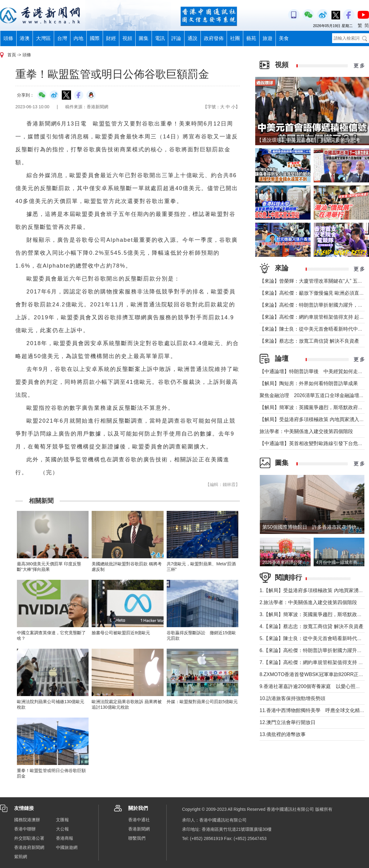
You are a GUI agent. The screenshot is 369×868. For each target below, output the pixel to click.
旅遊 (268, 38)
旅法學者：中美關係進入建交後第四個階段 (306, 431)
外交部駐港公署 (29, 838)
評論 (176, 38)
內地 (78, 38)
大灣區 (43, 38)
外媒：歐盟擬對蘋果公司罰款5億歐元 (202, 702)
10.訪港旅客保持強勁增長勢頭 (292, 698)
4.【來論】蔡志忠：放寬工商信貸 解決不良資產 (311, 626)
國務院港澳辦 (27, 820)
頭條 (8, 38)
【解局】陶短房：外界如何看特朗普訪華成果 (309, 383)
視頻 (127, 38)
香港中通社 (139, 820)
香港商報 (65, 838)
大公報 (62, 829)
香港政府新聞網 (29, 847)
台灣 (62, 38)
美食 (284, 38)
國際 (95, 38)
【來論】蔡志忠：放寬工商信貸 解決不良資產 (309, 341)
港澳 (25, 38)
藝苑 (251, 38)
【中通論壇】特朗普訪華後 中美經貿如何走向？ (314, 371)
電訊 (160, 38)
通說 (192, 38)
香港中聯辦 (25, 829)
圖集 (144, 38)
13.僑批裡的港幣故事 (283, 734)
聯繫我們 (137, 838)
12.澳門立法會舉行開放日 (288, 722)
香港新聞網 (139, 829)
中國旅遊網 (67, 847)
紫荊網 (21, 857)
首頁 (12, 55)
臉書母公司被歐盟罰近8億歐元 (121, 633)
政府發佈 (214, 38)
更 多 (359, 66)
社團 (235, 38)
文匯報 (62, 820)
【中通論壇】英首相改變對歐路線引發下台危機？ (314, 443)
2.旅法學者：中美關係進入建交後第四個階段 (308, 602)
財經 (111, 38)
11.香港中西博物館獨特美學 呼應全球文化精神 (312, 710)
